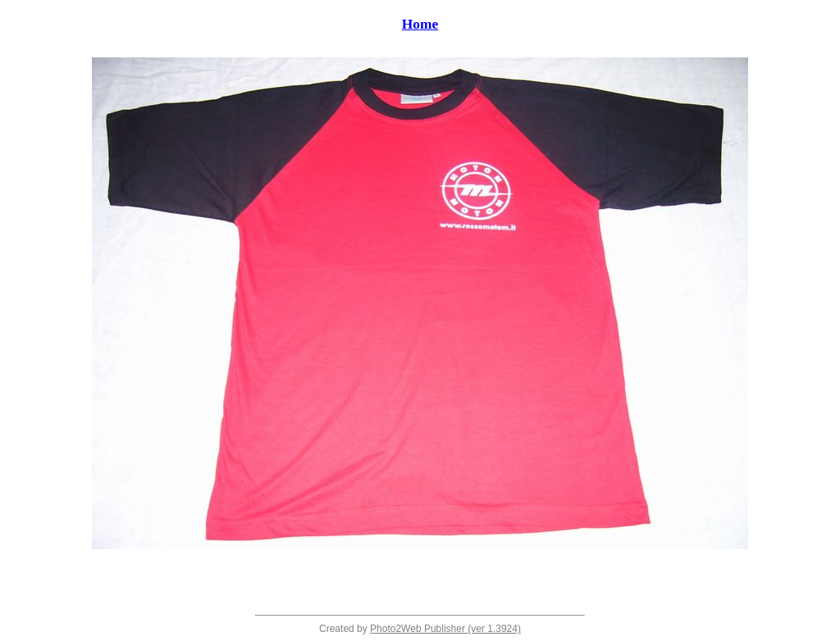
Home (420, 24)
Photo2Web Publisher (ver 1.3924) (445, 629)
